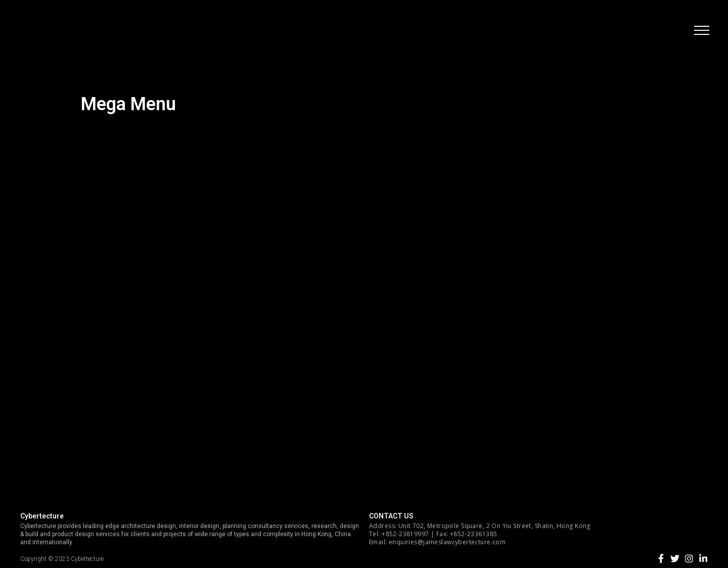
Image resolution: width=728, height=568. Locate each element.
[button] (700, 33)
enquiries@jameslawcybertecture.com (447, 542)
